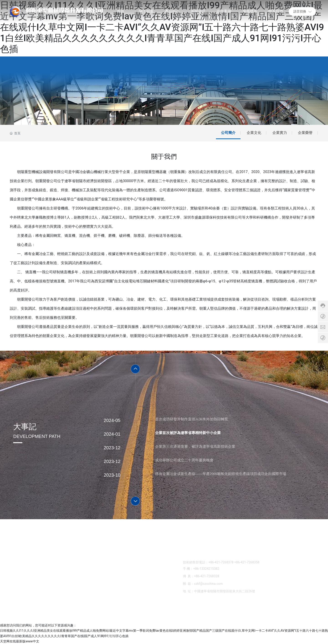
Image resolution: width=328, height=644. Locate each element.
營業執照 (312, 613)
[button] (135, 369)
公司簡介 (228, 133)
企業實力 (280, 133)
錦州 (301, 613)
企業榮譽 (305, 133)
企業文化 (254, 133)
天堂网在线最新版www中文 (20, 641)
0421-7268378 (199, 550)
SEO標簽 (144, 613)
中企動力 (290, 613)
